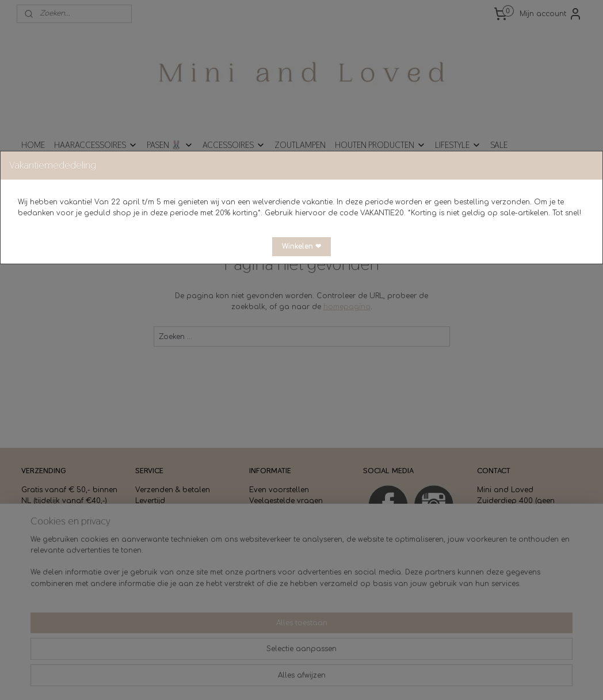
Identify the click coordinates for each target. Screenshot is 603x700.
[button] (301, 247)
